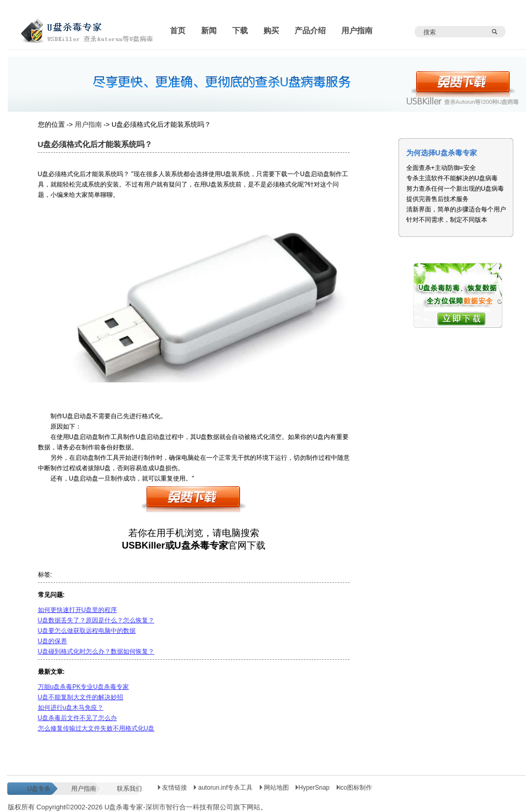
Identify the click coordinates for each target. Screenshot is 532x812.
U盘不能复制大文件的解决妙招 (81, 697)
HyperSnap (312, 788)
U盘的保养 (53, 641)
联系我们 (129, 789)
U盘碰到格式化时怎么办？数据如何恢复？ (96, 651)
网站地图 (275, 788)
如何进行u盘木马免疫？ (71, 708)
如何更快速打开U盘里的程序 (78, 610)
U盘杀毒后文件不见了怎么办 (78, 718)
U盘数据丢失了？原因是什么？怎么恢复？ (96, 620)
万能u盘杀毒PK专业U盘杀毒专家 (83, 687)
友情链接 (172, 788)
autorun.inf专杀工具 (224, 788)
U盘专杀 (39, 789)
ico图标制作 (354, 788)
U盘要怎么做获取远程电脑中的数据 (87, 631)
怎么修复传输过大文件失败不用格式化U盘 (96, 728)
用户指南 (88, 124)
